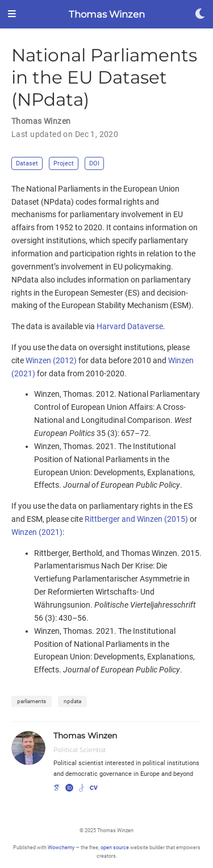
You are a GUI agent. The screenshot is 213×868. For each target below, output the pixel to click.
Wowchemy (61, 847)
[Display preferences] (200, 14)
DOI (94, 163)
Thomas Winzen (107, 14)
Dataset (27, 163)
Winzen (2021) (37, 532)
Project (64, 163)
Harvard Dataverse (130, 326)
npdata (72, 701)
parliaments (32, 701)
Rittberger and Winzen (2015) (136, 519)
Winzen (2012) (51, 360)
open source (115, 847)
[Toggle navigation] (12, 14)
